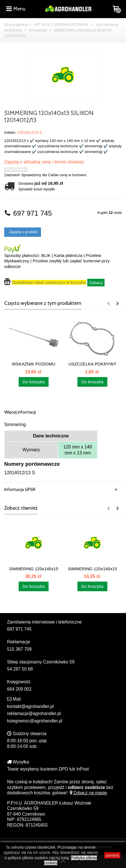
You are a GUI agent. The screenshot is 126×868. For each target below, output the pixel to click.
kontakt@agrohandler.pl (30, 706)
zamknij (112, 855)
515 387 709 (19, 649)
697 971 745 (28, 213)
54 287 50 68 (20, 669)
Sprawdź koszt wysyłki (37, 189)
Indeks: (10, 132)
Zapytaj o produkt (23, 232)
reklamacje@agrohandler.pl (34, 713)
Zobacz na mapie (88, 793)
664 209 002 (19, 689)
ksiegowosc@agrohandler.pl (35, 721)
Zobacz (96, 283)
